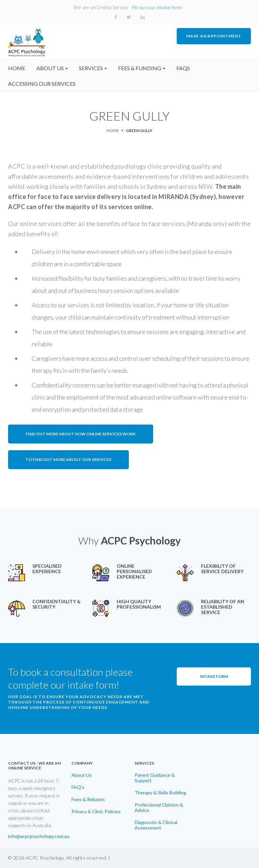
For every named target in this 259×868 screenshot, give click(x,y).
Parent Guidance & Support (155, 778)
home (17, 68)
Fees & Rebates (88, 799)
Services (91, 68)
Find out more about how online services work (81, 434)
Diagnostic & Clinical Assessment (156, 825)
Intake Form (214, 676)
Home (113, 131)
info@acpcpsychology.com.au (39, 836)
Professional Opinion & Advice (159, 808)
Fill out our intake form (157, 7)
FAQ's (78, 787)
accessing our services (42, 84)
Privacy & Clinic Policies (96, 812)
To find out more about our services (68, 459)
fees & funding (140, 68)
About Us (82, 775)
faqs (183, 68)
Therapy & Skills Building (160, 793)
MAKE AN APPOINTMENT (214, 36)
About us (50, 68)
